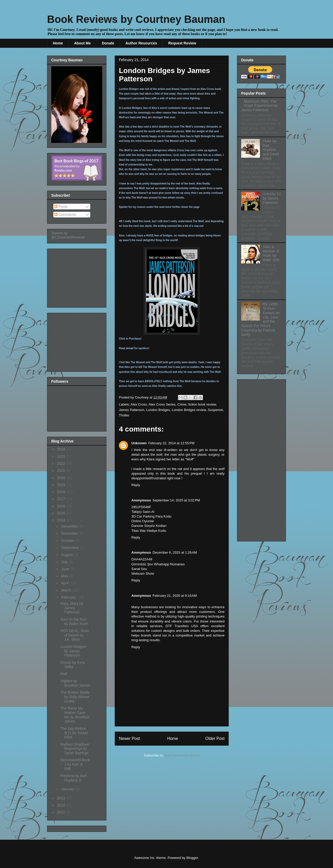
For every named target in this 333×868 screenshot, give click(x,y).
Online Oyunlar (143, 521)
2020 (62, 478)
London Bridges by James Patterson (73, 651)
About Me (82, 43)
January (68, 789)
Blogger (192, 858)
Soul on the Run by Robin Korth (74, 622)
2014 (62, 520)
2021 (62, 471)
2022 (62, 463)
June (66, 569)
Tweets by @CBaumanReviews (68, 235)
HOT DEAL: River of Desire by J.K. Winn (75, 635)
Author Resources (141, 43)
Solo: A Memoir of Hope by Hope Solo (271, 253)
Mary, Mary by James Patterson (72, 608)
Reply (136, 485)
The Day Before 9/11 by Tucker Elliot (74, 733)
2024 (62, 449)
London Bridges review (189, 410)
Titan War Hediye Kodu (149, 531)
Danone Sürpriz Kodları (149, 526)
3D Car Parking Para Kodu (151, 516)
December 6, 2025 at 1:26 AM (175, 552)
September (71, 548)
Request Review (182, 43)
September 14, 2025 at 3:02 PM (176, 500)
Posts (61, 207)
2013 (62, 798)
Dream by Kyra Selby (72, 665)
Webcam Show (143, 574)
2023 (62, 456)
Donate (108, 43)
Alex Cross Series (162, 404)
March (67, 590)
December (70, 526)
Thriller (124, 415)
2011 (62, 812)
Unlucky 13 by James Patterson (272, 198)
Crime (182, 404)
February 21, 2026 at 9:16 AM (175, 596)
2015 (62, 513)
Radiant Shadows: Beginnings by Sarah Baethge (75, 749)
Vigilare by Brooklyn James (75, 683)
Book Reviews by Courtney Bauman (136, 19)
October (68, 541)
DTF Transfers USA (182, 626)
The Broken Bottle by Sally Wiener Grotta (75, 697)
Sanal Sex (139, 569)
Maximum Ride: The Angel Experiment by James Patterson (259, 106)
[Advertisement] (77, 277)
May (65, 576)
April (65, 583)
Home (58, 43)
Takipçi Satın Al (143, 512)
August (67, 555)
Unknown (139, 443)
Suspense (215, 410)
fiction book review (202, 404)
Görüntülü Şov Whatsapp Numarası (158, 564)
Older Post (215, 738)
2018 (62, 492)
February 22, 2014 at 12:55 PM (171, 443)
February (69, 597)
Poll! (64, 674)
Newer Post (129, 738)
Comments (65, 215)
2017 (62, 499)
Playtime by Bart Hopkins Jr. (74, 778)
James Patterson (132, 410)
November (70, 533)
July (65, 562)
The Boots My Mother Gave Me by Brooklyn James (75, 715)
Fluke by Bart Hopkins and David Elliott (271, 150)
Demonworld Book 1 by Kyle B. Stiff (75, 764)
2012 (62, 805)
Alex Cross (139, 404)
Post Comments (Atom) (182, 755)
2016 (62, 506)
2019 (62, 485)
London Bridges (158, 410)
